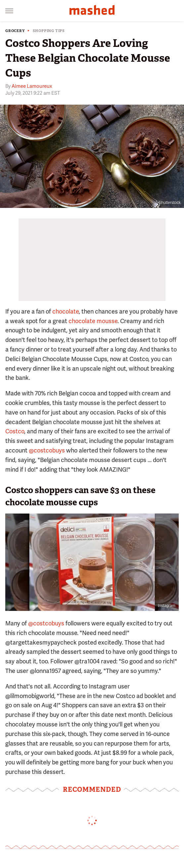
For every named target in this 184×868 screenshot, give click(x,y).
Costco (15, 431)
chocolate (66, 311)
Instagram (167, 606)
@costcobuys (47, 450)
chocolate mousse (93, 321)
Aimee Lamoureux (32, 86)
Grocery (15, 31)
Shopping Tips (49, 31)
